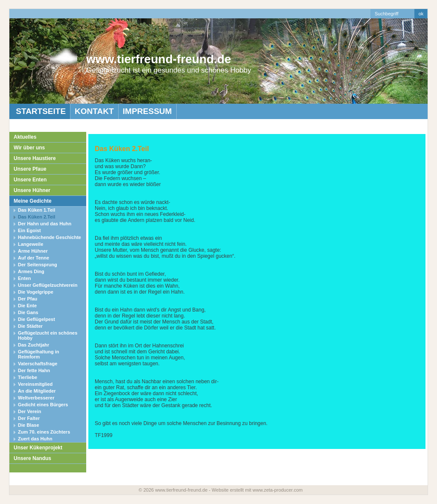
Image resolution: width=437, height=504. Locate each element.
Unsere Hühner (32, 190)
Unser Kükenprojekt (38, 448)
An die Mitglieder (37, 391)
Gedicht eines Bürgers (43, 405)
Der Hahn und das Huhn (45, 224)
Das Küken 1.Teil (36, 210)
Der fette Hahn (34, 370)
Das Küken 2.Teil (36, 217)
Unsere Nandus (32, 458)
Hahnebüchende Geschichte (50, 237)
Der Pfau (28, 299)
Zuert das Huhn (35, 439)
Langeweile (31, 244)
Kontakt (94, 111)
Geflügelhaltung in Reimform (39, 354)
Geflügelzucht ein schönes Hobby (48, 335)
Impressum (147, 111)
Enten (25, 278)
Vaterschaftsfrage (38, 364)
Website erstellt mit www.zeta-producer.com (257, 490)
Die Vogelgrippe (36, 292)
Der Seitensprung (38, 265)
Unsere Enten (30, 180)
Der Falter (29, 418)
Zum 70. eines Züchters (44, 432)
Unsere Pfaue (30, 169)
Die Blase (29, 425)
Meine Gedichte (33, 201)
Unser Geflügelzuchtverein (48, 285)
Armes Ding (31, 271)
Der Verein (29, 411)
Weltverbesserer (36, 398)
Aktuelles (25, 137)
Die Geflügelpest (36, 319)
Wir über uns (29, 148)
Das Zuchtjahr (34, 345)
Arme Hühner (33, 251)
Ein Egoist (29, 230)
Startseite (40, 111)
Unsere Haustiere (35, 158)
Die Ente (27, 306)
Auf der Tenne (34, 258)
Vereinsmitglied (35, 384)
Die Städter (30, 326)
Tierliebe (28, 377)
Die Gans (28, 312)
